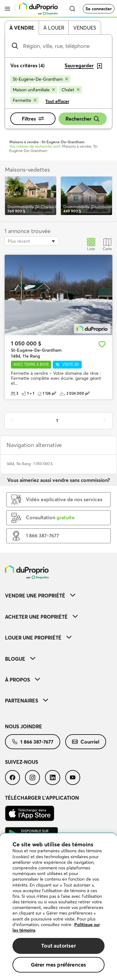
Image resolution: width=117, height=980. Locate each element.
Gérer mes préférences (59, 965)
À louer (54, 28)
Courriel (86, 742)
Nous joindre (24, 726)
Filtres (33, 119)
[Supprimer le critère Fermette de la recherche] (25, 100)
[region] (58, 907)
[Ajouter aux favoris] (102, 344)
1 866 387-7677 (33, 742)
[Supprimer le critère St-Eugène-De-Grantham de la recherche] (40, 79)
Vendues (85, 28)
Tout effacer (57, 101)
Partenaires (27, 701)
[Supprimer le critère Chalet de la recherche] (71, 90)
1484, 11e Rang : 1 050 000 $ (30, 464)
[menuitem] (58, 595)
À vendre (22, 28)
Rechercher (83, 119)
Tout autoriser (58, 946)
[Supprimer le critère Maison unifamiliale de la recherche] (34, 90)
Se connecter (99, 9)
